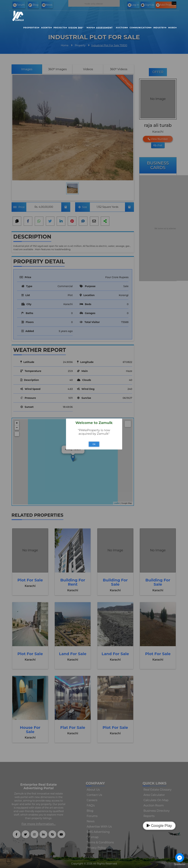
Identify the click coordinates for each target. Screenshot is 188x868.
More (172, 28)
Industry (159, 28)
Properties (31, 28)
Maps (90, 28)
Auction (121, 28)
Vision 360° (76, 28)
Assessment (105, 28)
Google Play (159, 826)
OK (94, 444)
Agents (46, 28)
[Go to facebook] (180, 858)
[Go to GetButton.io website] (180, 864)
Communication (140, 28)
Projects (60, 28)
